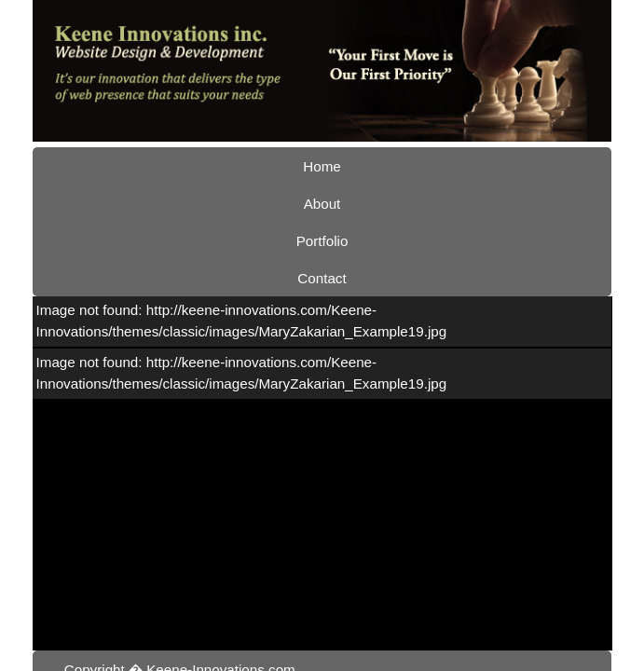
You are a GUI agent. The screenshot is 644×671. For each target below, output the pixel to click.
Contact (436, 134)
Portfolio (343, 134)
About (256, 134)
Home (175, 134)
